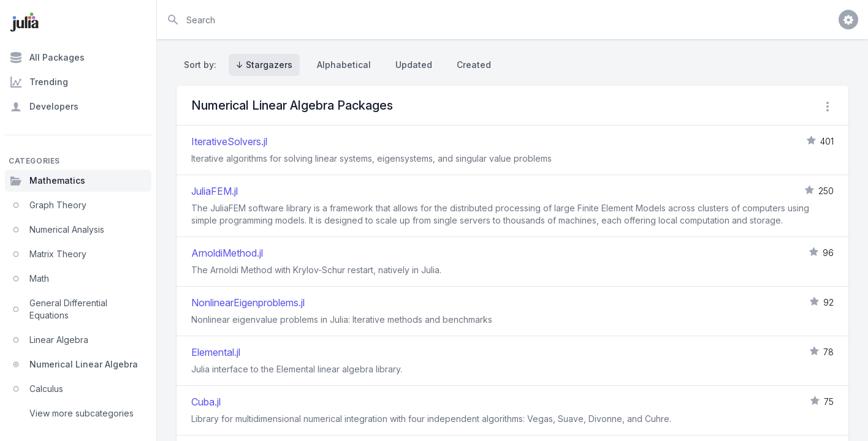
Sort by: (203, 65)
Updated (414, 65)
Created (474, 65)
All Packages (47, 58)
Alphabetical (344, 65)
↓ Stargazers (264, 65)
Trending (39, 82)
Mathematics (48, 181)
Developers (44, 107)
